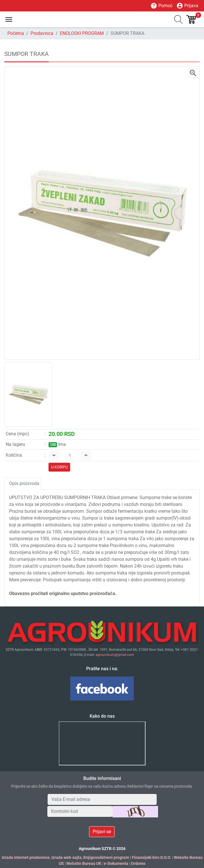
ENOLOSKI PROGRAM (82, 33)
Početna (16, 33)
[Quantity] (70, 455)
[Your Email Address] (102, 799)
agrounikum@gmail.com (115, 655)
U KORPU (59, 467)
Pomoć (161, 6)
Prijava (187, 6)
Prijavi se (102, 832)
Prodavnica (42, 33)
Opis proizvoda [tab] (24, 483)
